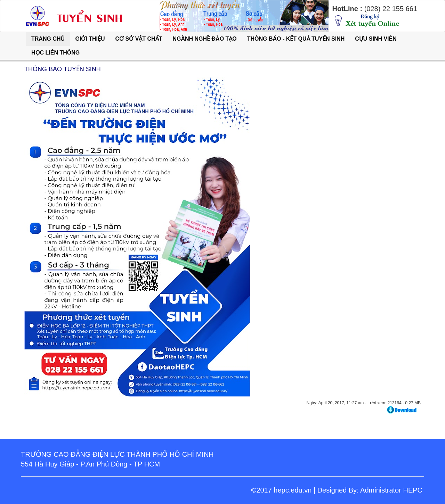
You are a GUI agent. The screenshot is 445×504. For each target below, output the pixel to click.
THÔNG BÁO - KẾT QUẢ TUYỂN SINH (296, 39)
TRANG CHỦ (48, 39)
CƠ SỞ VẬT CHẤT (139, 39)
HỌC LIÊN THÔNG (55, 53)
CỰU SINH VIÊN (376, 39)
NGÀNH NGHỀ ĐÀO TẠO (204, 39)
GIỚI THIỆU (90, 39)
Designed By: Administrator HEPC (370, 490)
